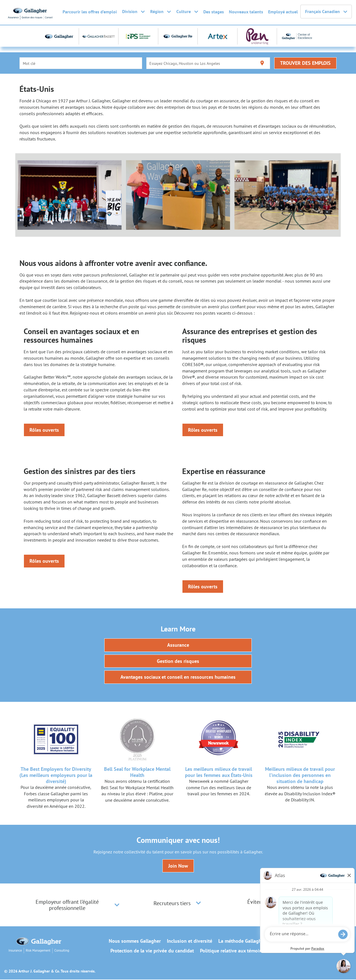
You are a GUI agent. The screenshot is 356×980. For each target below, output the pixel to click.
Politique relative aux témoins (232, 951)
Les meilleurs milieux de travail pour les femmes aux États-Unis (219, 772)
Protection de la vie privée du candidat (152, 951)
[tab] (72, 905)
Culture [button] (187, 12)
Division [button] (133, 12)
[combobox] (81, 63)
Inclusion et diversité (190, 941)
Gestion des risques (178, 661)
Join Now (178, 866)
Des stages (214, 12)
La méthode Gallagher (242, 941)
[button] (117, 905)
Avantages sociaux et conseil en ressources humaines (178, 677)
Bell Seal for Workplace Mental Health (137, 772)
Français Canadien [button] (326, 12)
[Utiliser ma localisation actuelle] (262, 63)
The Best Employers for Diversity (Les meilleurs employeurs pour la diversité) (56, 775)
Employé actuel (283, 12)
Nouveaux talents (246, 12)
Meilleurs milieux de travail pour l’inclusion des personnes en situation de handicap (300, 775)
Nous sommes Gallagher (135, 941)
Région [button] (160, 12)
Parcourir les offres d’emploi (90, 12)
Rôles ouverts (44, 430)
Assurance (178, 645)
